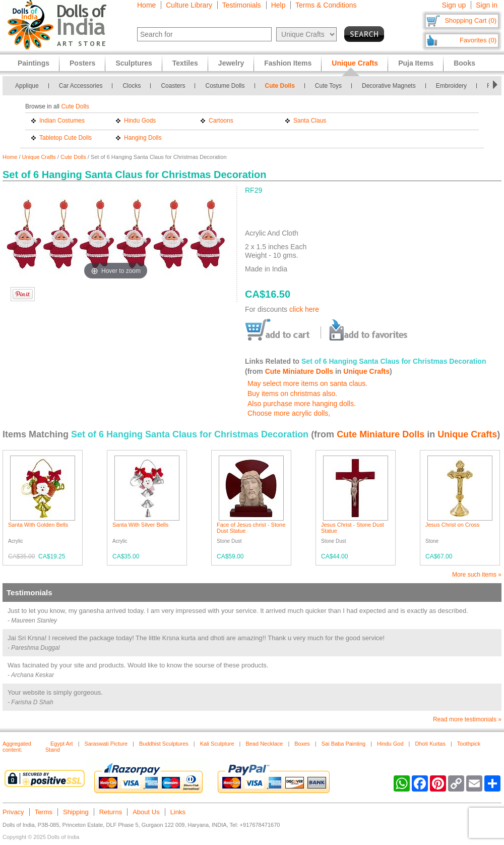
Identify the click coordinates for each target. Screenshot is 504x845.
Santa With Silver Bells (140, 525)
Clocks (132, 86)
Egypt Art (62, 744)
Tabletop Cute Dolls (66, 138)
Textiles (185, 63)
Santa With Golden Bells (38, 525)
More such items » (477, 575)
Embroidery (451, 86)
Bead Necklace (264, 744)
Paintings (34, 63)
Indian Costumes (62, 121)
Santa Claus (310, 121)
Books (464, 63)
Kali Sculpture (217, 744)
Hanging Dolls (143, 138)
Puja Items (416, 63)
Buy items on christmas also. (292, 393)
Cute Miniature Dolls (299, 371)
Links (178, 812)
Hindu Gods (140, 121)
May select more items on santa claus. (307, 383)
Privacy (13, 812)
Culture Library (189, 5)
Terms (44, 812)
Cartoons (221, 121)
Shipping (76, 812)
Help (278, 5)
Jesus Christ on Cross (453, 525)
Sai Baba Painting (343, 744)
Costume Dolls (225, 86)
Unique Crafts (39, 157)
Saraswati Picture (106, 744)
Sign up (454, 5)
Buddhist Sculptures (164, 744)
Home (146, 5)
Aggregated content (17, 747)
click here (304, 309)
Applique (27, 86)
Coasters (173, 86)
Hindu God (390, 744)
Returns (111, 812)
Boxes (302, 744)
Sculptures (134, 63)
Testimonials (242, 5)
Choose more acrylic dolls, (289, 413)
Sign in (487, 5)
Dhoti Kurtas (430, 744)
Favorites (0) (478, 40)
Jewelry (231, 63)
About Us (146, 812)
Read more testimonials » (467, 719)
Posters (82, 63)
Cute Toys (328, 86)
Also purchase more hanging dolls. (302, 404)
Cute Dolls (280, 86)
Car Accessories (81, 86)
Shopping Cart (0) (470, 20)
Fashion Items (288, 63)
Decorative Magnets (389, 86)
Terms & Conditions (326, 5)
